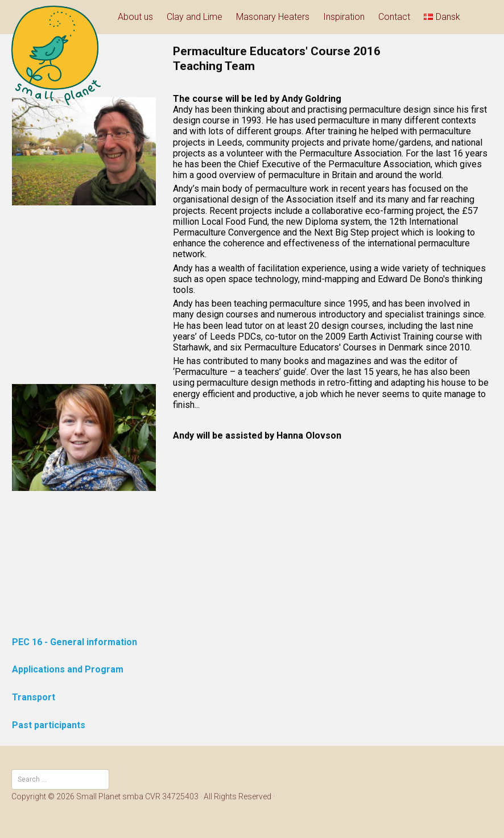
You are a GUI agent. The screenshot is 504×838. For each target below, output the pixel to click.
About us (135, 17)
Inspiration (344, 17)
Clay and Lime (195, 17)
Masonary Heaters (273, 17)
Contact (394, 17)
